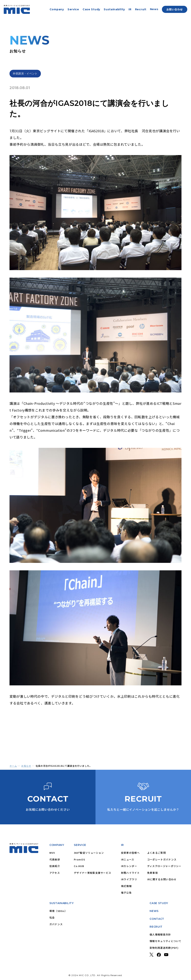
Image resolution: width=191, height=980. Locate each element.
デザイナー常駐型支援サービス (93, 873)
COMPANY (57, 845)
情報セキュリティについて (166, 941)
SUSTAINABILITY (62, 903)
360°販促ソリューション (89, 853)
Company (57, 9)
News (154, 9)
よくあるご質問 (156, 853)
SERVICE (80, 845)
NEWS (154, 911)
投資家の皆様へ (130, 853)
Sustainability (114, 9)
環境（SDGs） (58, 911)
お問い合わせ (175, 9)
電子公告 (126, 893)
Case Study (91, 9)
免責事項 (152, 873)
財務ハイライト (130, 873)
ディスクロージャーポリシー (164, 866)
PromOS (79, 859)
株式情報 (126, 886)
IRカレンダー (129, 866)
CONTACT (157, 919)
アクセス (55, 873)
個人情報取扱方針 (160, 934)
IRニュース (128, 859)
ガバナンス (56, 924)
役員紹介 (55, 866)
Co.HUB (79, 866)
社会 (52, 917)
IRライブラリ (129, 879)
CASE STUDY (159, 903)
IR (130, 9)
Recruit (141, 9)
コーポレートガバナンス (162, 859)
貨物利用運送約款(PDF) (164, 948)
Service (73, 9)
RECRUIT (156, 927)
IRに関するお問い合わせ (162, 879)
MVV (52, 853)
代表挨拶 (55, 859)
